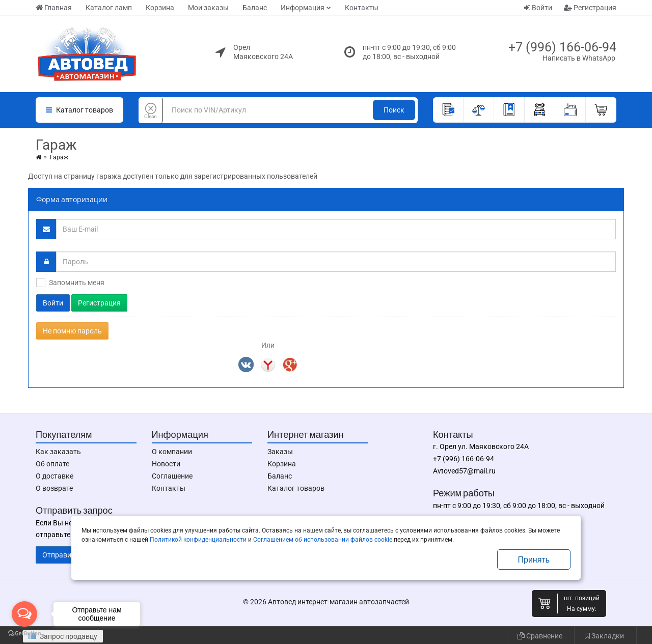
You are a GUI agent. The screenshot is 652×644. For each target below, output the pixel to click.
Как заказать (58, 452)
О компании (172, 452)
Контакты (362, 8)
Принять (534, 560)
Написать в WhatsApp (579, 58)
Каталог (79, 110)
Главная (54, 8)
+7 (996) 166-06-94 (562, 47)
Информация (303, 8)
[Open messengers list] (24, 614)
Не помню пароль (72, 331)
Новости (166, 464)
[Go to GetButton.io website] (24, 634)
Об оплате (52, 464)
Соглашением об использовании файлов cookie (323, 540)
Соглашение (172, 476)
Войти (538, 8)
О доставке (55, 476)
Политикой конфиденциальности (198, 540)
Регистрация (590, 8)
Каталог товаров (296, 488)
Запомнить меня (77, 283)
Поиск (394, 110)
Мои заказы (208, 8)
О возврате (54, 488)
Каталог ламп (109, 8)
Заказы (280, 452)
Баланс (255, 8)
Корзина (160, 8)
